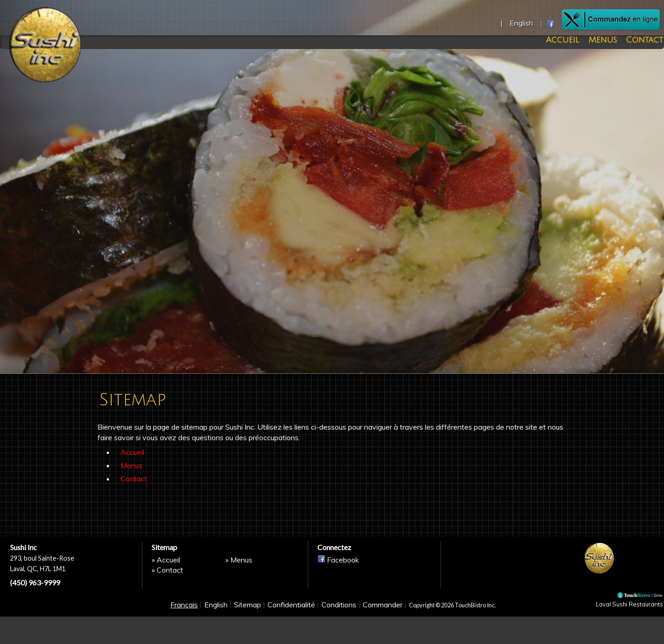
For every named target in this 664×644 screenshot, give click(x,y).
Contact (642, 40)
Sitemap (248, 636)
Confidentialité (291, 636)
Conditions (339, 636)
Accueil (572, 40)
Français (184, 636)
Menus (606, 40)
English (216, 636)
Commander (383, 636)
